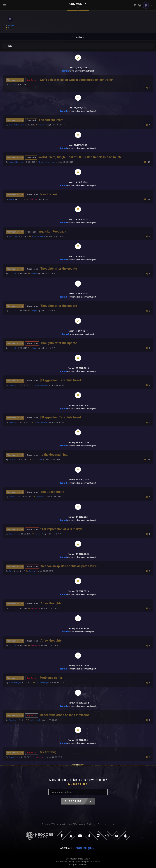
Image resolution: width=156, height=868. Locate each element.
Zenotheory (14, 384)
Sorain (40, 495)
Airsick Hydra (39, 236)
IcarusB (66, 71)
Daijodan (13, 236)
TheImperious (15, 495)
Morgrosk (13, 458)
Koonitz (12, 718)
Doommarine (15, 532)
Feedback (31, 120)
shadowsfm (36, 718)
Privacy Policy (85, 822)
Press (46, 822)
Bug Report (32, 80)
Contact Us (106, 822)
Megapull (36, 606)
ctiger (34, 273)
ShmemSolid (15, 755)
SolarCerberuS (42, 384)
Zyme (11, 569)
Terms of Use (62, 822)
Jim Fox (33, 199)
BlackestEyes (15, 681)
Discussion (32, 194)
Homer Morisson (17, 162)
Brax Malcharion (17, 125)
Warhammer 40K (15, 80)
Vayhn (12, 199)
